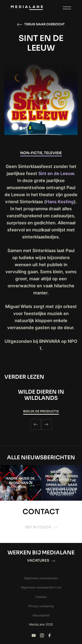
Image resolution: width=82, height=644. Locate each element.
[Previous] (36, 424)
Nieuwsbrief (41, 615)
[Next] (46, 424)
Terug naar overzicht (41, 24)
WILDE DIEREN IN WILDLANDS (41, 395)
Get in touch (41, 527)
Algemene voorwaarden (41, 578)
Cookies (41, 597)
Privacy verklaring (41, 606)
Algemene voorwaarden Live (41, 587)
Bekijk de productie (41, 411)
